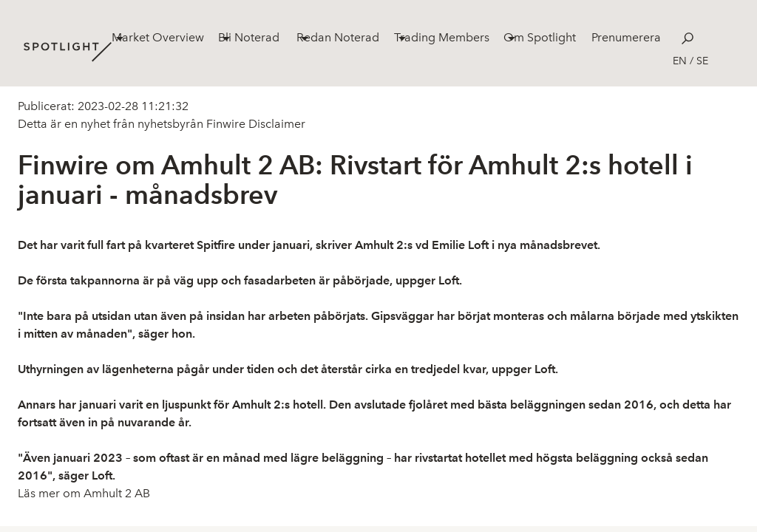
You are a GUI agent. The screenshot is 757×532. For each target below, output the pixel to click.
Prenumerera (626, 37)
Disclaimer (275, 124)
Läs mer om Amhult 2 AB (84, 493)
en (680, 61)
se (702, 61)
